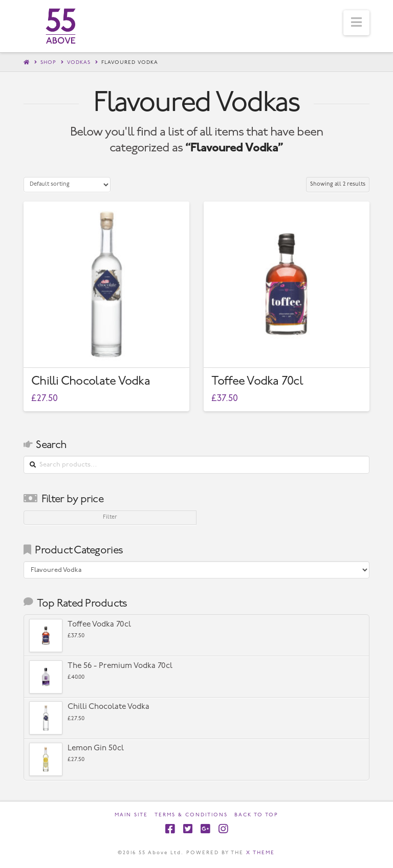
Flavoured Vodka (130, 63)
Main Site (131, 815)
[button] (356, 23)
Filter (110, 517)
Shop (48, 63)
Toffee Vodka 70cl (257, 382)
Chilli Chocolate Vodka (91, 382)
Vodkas (79, 63)
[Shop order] (67, 184)
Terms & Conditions (191, 815)
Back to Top (256, 815)
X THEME (260, 853)
